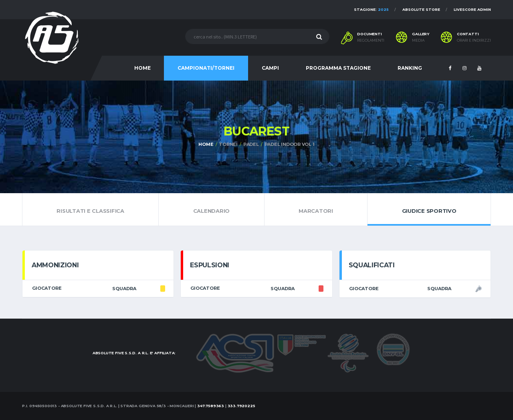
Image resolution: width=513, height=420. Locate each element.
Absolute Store (421, 9)
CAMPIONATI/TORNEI (206, 68)
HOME (142, 68)
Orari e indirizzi (474, 40)
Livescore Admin (472, 9)
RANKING (410, 68)
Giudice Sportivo (429, 209)
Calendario (211, 209)
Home (206, 144)
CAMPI (270, 68)
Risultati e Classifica (90, 209)
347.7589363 (211, 406)
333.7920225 (241, 406)
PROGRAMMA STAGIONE (338, 68)
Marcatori (316, 209)
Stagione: (371, 9)
